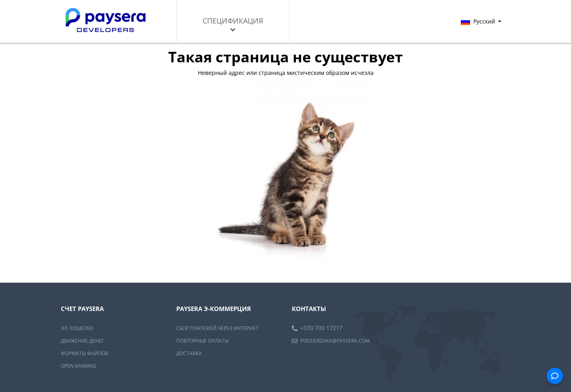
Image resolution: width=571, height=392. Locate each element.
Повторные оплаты (202, 341)
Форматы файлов (84, 353)
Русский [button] (481, 21)
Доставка (189, 353)
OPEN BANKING (79, 366)
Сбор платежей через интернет (217, 328)
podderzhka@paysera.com (335, 341)
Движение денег (82, 341)
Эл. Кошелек (77, 328)
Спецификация (233, 24)
